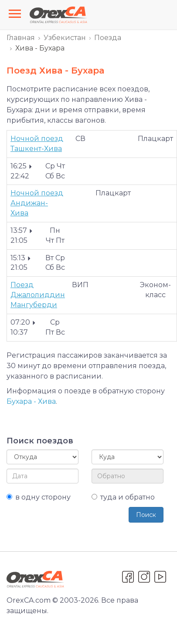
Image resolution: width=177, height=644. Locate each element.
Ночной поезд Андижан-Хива (37, 203)
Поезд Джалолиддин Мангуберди (38, 295)
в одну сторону (39, 497)
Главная (21, 38)
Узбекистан (65, 38)
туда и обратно (123, 497)
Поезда (108, 38)
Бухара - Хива (31, 401)
